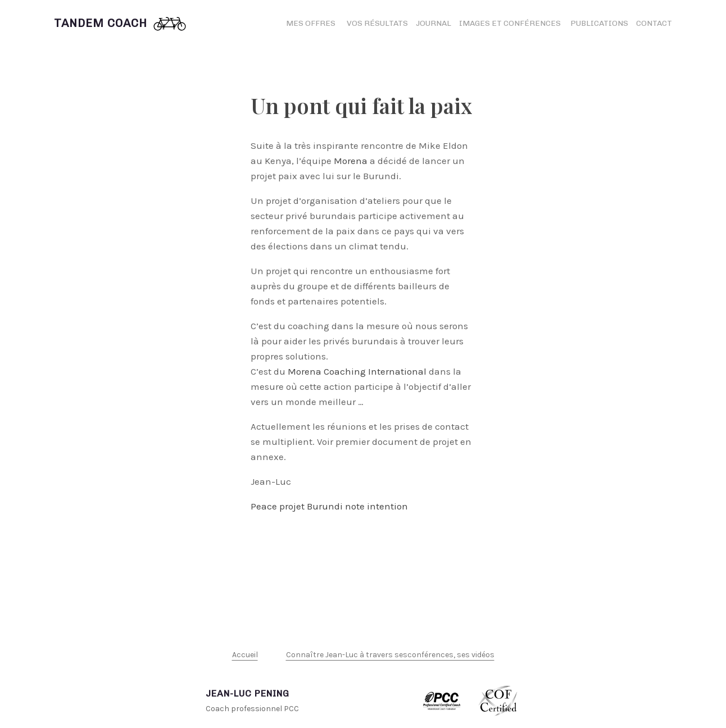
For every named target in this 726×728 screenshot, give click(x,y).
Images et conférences (511, 23)
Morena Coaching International (357, 371)
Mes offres (311, 23)
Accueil (245, 655)
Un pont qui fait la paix (361, 105)
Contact (654, 23)
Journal (434, 23)
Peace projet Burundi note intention (329, 506)
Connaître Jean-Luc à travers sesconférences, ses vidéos (390, 655)
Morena (351, 161)
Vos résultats (377, 23)
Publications (599, 23)
